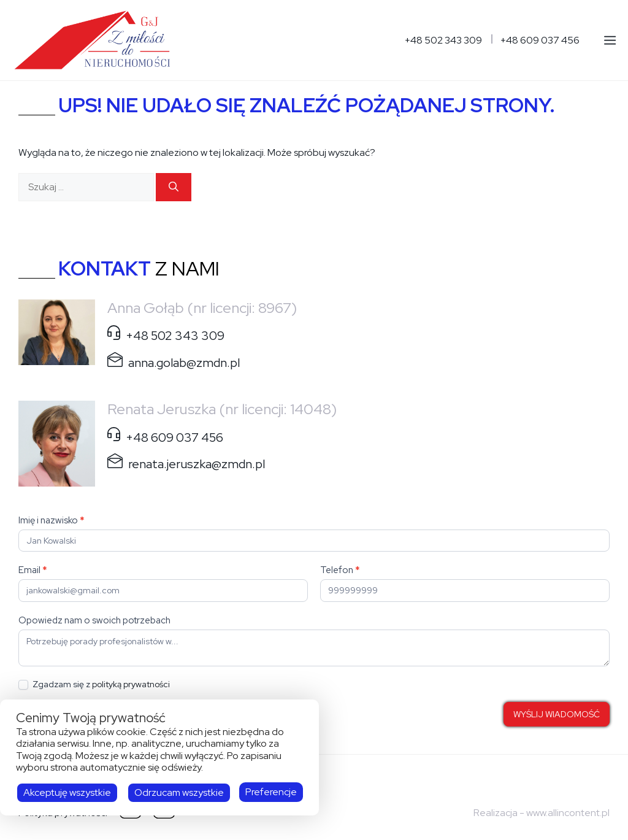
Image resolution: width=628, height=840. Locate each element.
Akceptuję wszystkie (67, 792)
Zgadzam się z (94, 684)
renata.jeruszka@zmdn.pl (197, 464)
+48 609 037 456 (540, 40)
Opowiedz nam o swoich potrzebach (94, 620)
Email (33, 570)
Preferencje (271, 792)
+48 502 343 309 (443, 40)
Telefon (340, 570)
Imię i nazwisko (52, 520)
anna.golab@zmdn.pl (184, 363)
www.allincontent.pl (568, 813)
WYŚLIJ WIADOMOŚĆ (557, 714)
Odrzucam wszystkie (179, 792)
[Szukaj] (174, 187)
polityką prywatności (131, 684)
